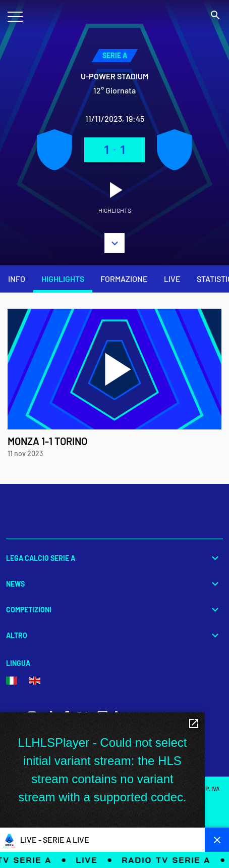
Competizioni (115, 610)
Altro (115, 635)
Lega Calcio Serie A (115, 558)
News (115, 584)
